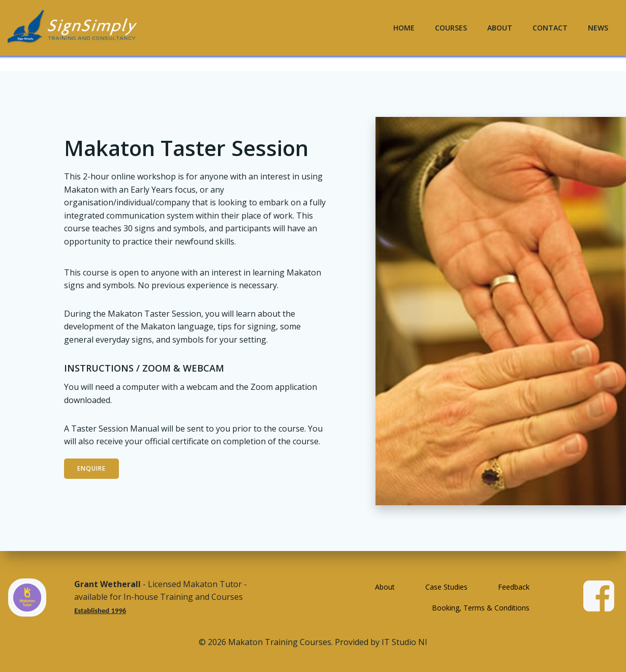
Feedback (514, 587)
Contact (550, 28)
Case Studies (446, 587)
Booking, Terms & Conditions (481, 608)
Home (404, 28)
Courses (451, 28)
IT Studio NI (404, 642)
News (598, 28)
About (500, 28)
